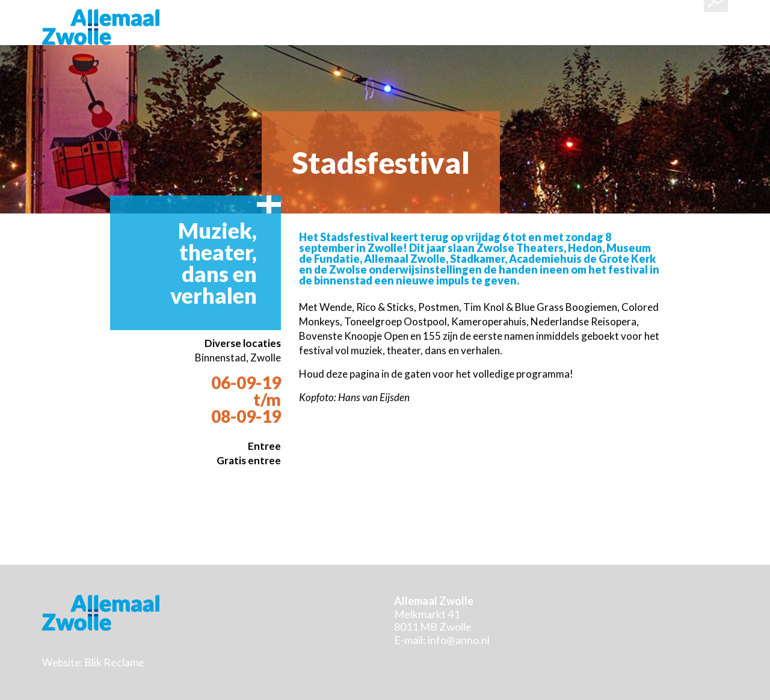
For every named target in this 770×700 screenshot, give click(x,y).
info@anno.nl (459, 640)
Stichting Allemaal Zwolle (101, 27)
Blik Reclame (114, 662)
